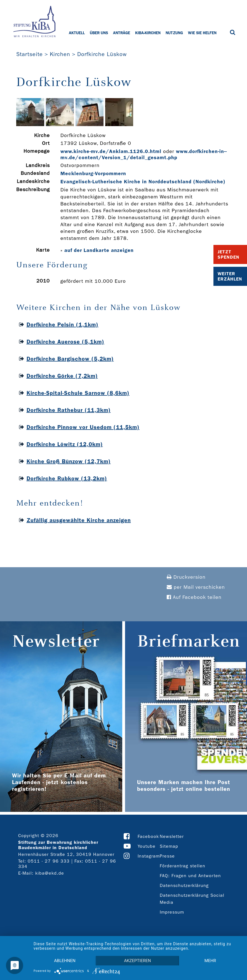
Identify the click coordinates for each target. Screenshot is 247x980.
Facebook (148, 836)
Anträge (122, 33)
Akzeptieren (137, 961)
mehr (210, 961)
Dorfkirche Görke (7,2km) (62, 376)
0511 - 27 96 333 (49, 861)
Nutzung (174, 33)
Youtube (147, 846)
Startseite (30, 54)
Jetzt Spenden (229, 254)
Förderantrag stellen (183, 866)
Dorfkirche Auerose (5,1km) (65, 342)
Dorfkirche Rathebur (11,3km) (69, 410)
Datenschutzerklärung (184, 885)
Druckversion (186, 577)
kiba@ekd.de (50, 873)
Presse (167, 856)
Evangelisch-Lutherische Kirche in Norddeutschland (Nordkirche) (143, 182)
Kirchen (60, 54)
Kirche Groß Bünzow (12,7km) (69, 461)
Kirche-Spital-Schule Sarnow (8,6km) (78, 393)
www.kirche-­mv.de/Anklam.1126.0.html (111, 151)
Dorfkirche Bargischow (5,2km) (70, 359)
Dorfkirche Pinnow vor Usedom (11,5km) (83, 427)
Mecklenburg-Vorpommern (93, 173)
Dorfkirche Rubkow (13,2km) (67, 478)
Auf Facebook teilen (194, 597)
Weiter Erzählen (230, 276)
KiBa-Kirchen (148, 33)
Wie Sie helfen (202, 33)
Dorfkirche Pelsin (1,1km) (63, 325)
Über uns (99, 33)
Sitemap (169, 846)
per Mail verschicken (196, 587)
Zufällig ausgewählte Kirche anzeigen (79, 520)
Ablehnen (65, 961)
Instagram (149, 856)
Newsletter (172, 836)
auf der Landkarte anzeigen (99, 250)
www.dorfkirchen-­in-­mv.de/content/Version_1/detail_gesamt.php (144, 154)
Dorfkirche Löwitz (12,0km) (65, 444)
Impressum (172, 912)
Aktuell (77, 33)
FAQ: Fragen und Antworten (190, 876)
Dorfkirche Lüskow (102, 54)
